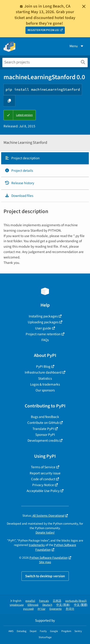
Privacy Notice (43, 485)
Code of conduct (43, 479)
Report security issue (45, 473)
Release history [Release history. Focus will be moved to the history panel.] (19, 183)
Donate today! (45, 533)
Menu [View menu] (77, 46)
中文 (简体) (63, 605)
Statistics (45, 379)
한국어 (70, 609)
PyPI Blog (43, 367)
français (44, 601)
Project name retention (43, 334)
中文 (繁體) (81, 605)
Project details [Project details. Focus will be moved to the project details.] (19, 171)
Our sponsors (45, 390)
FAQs (45, 340)
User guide (43, 328)
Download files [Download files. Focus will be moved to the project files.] (19, 196)
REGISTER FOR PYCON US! (43, 30)
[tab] (45, 158)
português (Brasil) (76, 601)
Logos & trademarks (45, 384)
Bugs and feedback (45, 417)
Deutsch (47, 605)
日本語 (57, 601)
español (30, 601)
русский (28, 609)
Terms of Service (43, 467)
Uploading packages (43, 322)
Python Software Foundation (49, 558)
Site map (45, 562)
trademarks (37, 545)
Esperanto (56, 609)
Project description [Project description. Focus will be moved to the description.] (22, 158)
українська (17, 605)
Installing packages (43, 316)
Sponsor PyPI (45, 435)
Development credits (43, 441)
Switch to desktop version (45, 576)
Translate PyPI (43, 429)
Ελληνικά (33, 605)
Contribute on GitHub (43, 423)
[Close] (84, 6)
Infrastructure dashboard (43, 372)
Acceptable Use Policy (43, 491)
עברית (42, 609)
